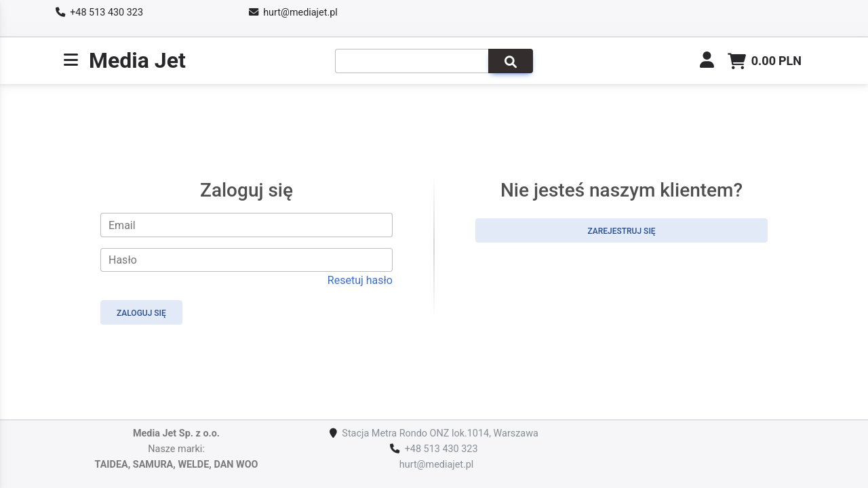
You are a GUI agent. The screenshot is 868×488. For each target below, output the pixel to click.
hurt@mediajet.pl (300, 13)
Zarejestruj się (621, 231)
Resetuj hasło (360, 280)
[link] (707, 62)
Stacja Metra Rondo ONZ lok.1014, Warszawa (440, 433)
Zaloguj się (141, 313)
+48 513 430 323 (106, 13)
